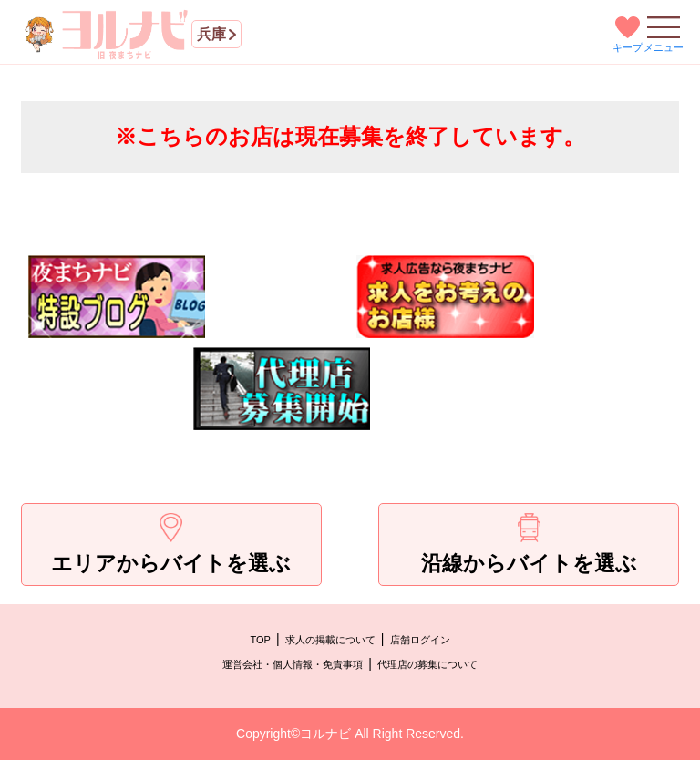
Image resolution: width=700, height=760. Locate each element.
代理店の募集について (427, 664)
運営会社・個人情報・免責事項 (293, 664)
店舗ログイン (420, 640)
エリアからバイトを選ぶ (171, 544)
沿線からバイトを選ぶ (529, 544)
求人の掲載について (330, 640)
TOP (260, 640)
